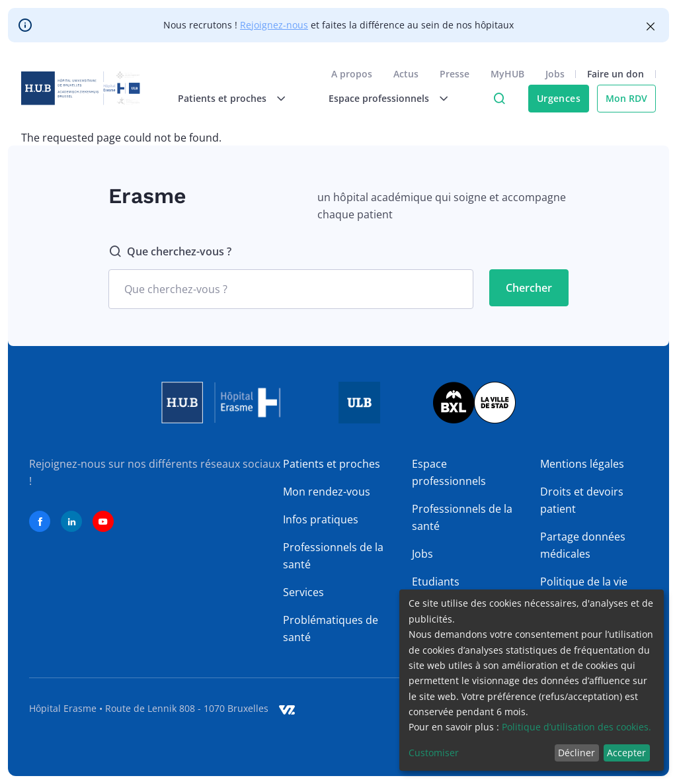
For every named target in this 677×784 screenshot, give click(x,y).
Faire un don (616, 74)
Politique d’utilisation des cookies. (577, 727)
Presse (455, 74)
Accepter (626, 753)
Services (303, 592)
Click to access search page (499, 99)
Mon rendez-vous (327, 492)
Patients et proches (332, 464)
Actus (406, 74)
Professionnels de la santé (333, 556)
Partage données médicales (583, 545)
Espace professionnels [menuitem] (379, 98)
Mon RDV (626, 98)
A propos (352, 74)
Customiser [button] (434, 753)
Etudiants (436, 582)
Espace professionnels (449, 472)
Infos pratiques (321, 519)
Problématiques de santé (331, 629)
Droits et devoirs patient (582, 500)
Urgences (559, 98)
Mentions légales (582, 464)
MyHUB (507, 74)
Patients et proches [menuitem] (222, 98)
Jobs (555, 74)
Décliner (577, 753)
